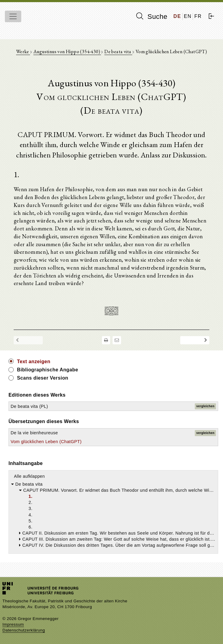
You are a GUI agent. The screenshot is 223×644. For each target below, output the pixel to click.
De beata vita (118, 52)
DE (177, 16)
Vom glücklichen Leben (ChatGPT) (46, 442)
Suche (152, 16)
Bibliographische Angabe (48, 370)
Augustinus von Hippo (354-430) (67, 52)
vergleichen (205, 406)
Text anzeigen (34, 362)
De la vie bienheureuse (34, 433)
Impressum (13, 624)
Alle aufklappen (29, 476)
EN (188, 16)
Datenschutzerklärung (24, 630)
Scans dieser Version (43, 378)
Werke (23, 52)
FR (198, 16)
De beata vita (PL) (29, 406)
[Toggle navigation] (13, 16)
